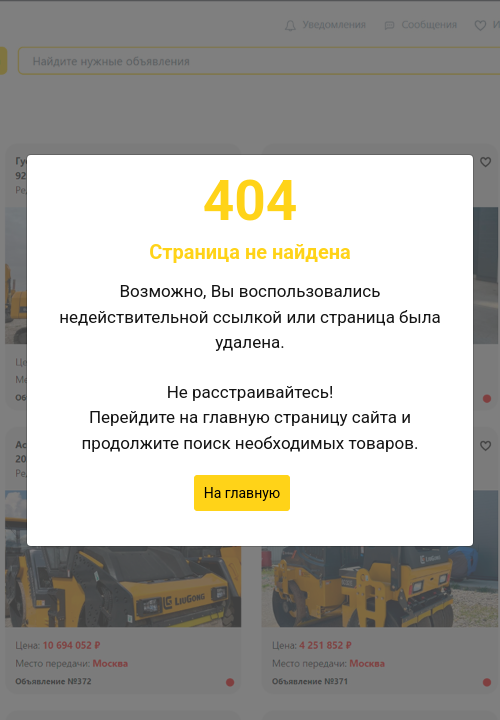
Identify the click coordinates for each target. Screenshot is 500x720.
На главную (242, 493)
